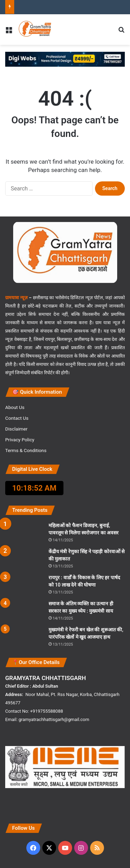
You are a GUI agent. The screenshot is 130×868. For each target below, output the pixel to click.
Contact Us (17, 418)
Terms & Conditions (26, 450)
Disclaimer (16, 429)
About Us (15, 407)
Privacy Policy (20, 440)
